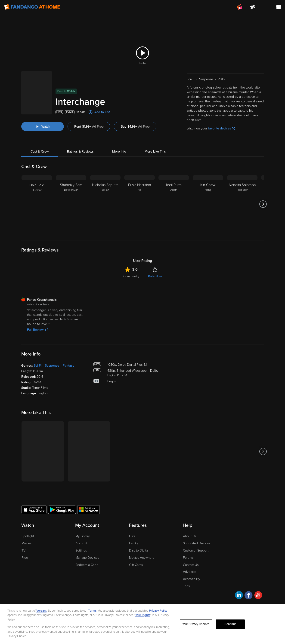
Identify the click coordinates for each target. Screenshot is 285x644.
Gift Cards (136, 565)
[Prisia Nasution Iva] (139, 204)
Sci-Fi (38, 366)
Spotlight (28, 536)
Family (134, 543)
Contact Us (191, 565)
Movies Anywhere (142, 558)
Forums (188, 558)
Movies (26, 543)
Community (131, 276)
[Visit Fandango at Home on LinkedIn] (239, 596)
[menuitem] (266, 7)
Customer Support (196, 550)
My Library (83, 536)
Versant (41, 611)
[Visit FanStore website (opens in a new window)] (279, 7)
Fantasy (68, 366)
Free (25, 558)
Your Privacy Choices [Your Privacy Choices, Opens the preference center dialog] (196, 624)
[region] (142, 624)
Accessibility (192, 579)
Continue (230, 624)
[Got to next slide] (263, 204)
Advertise (190, 572)
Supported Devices (197, 543)
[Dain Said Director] (37, 204)
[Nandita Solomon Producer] (242, 204)
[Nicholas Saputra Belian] (105, 204)
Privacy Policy (158, 611)
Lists (132, 536)
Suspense (52, 366)
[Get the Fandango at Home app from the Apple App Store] (34, 509)
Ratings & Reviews (80, 152)
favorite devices (221, 128)
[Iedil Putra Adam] (174, 204)
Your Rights (143, 615)
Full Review (38, 330)
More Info (119, 152)
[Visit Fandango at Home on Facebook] (249, 596)
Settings (81, 550)
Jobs (186, 586)
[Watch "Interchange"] (43, 126)
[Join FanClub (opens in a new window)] (240, 7)
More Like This (155, 152)
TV (23, 550)
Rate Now (155, 276)
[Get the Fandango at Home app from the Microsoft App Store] (89, 509)
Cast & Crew (40, 152)
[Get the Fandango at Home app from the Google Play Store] (62, 509)
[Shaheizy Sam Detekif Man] (71, 204)
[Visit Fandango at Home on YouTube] (258, 596)
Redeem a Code (87, 565)
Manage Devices (87, 558)
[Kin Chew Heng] (208, 204)
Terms (92, 611)
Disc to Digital (139, 550)
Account (81, 543)
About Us (190, 536)
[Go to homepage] (32, 7)
